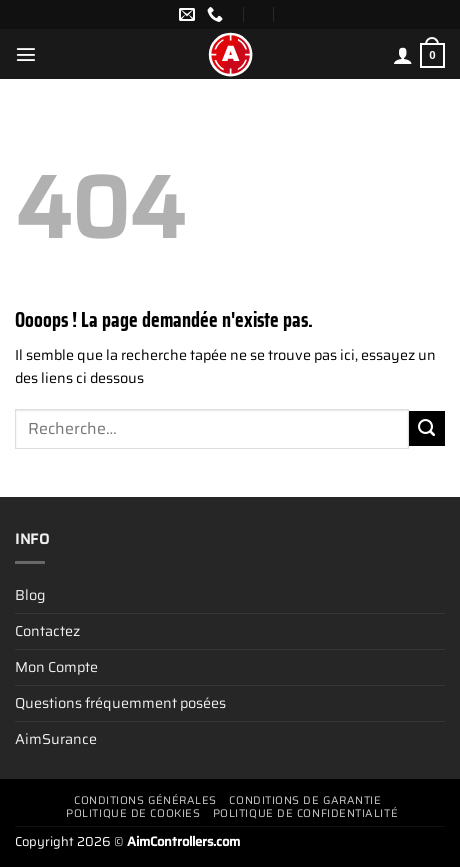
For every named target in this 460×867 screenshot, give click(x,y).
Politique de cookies (133, 813)
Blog (30, 595)
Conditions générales (145, 800)
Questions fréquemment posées (120, 703)
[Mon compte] (403, 55)
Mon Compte (56, 667)
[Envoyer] (427, 429)
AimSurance (56, 739)
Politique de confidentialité (305, 813)
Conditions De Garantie (305, 800)
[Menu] (26, 54)
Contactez (47, 631)
